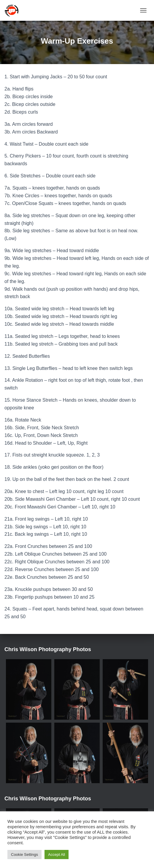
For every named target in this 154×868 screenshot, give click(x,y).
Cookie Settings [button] (24, 855)
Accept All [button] (57, 855)
